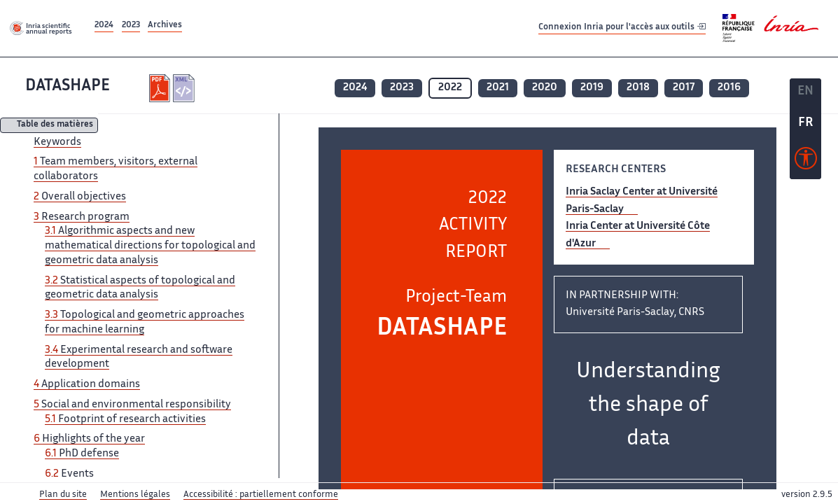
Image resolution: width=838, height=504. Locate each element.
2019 (592, 88)
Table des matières (55, 126)
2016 (729, 88)
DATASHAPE (68, 86)
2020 (545, 88)
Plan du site (63, 495)
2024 (104, 26)
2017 (684, 88)
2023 (131, 26)
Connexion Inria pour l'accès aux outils (622, 28)
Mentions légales (135, 495)
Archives (165, 26)
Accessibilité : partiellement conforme (261, 495)
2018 (638, 88)
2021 (498, 88)
